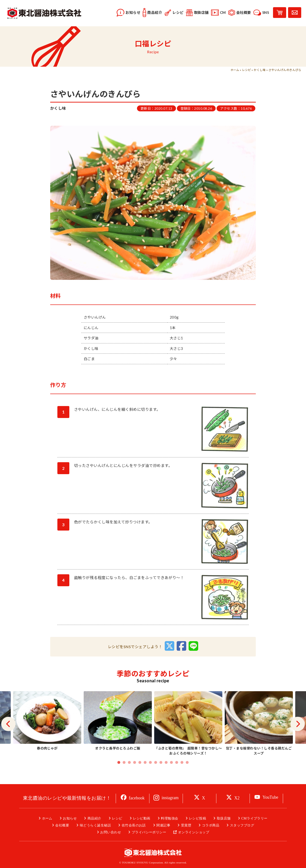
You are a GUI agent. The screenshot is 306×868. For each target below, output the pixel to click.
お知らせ (70, 818)
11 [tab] (171, 773)
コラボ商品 (211, 825)
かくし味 (260, 70)
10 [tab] (166, 773)
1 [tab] (119, 773)
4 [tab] (135, 773)
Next (298, 734)
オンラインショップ (194, 832)
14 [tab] (187, 773)
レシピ (246, 70)
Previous (8, 734)
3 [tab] (129, 773)
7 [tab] (150, 773)
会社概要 (62, 825)
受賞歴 (186, 825)
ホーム (235, 70)
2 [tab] (124, 773)
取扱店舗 (224, 818)
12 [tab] (177, 773)
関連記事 (163, 825)
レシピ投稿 (197, 818)
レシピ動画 (142, 818)
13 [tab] (182, 773)
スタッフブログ (242, 825)
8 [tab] (156, 773)
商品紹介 (94, 818)
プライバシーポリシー (149, 832)
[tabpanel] (188, 734)
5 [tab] (140, 773)
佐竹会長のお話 (134, 825)
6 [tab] (145, 773)
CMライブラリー (254, 818)
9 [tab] (161, 773)
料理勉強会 (169, 818)
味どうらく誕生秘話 (95, 825)
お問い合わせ (111, 832)
